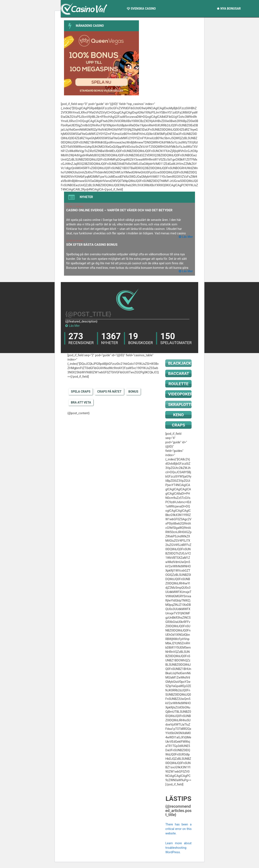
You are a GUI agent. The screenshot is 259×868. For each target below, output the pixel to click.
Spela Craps (81, 392)
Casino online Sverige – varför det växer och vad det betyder (119, 210)
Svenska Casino (141, 9)
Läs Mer (72, 326)
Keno (178, 415)
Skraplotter (180, 404)
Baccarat (179, 373)
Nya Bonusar (229, 9)
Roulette (178, 384)
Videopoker (180, 394)
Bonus (133, 392)
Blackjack (179, 363)
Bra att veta (81, 402)
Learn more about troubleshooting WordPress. (178, 848)
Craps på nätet (109, 392)
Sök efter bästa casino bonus (92, 245)
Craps (178, 425)
